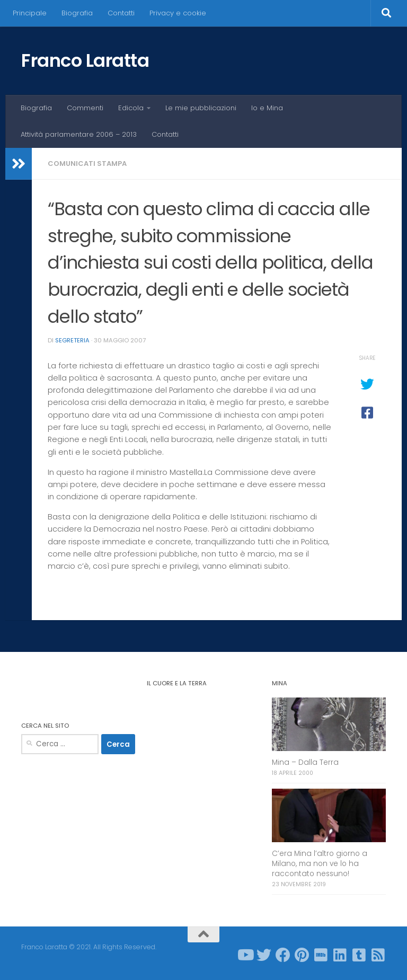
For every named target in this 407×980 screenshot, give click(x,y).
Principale (30, 13)
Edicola (131, 108)
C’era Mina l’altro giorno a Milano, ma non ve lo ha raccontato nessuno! (320, 864)
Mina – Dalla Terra (305, 762)
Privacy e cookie (178, 13)
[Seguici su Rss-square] (378, 955)
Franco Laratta (85, 60)
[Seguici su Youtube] (245, 955)
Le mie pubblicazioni (201, 108)
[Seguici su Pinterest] (302, 955)
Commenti (85, 108)
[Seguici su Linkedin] (340, 955)
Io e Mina (267, 108)
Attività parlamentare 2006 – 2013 (79, 134)
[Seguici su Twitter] (264, 955)
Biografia (77, 13)
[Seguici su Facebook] (283, 955)
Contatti (121, 13)
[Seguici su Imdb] (321, 955)
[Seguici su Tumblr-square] (359, 955)
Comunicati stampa (87, 164)
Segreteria (72, 340)
